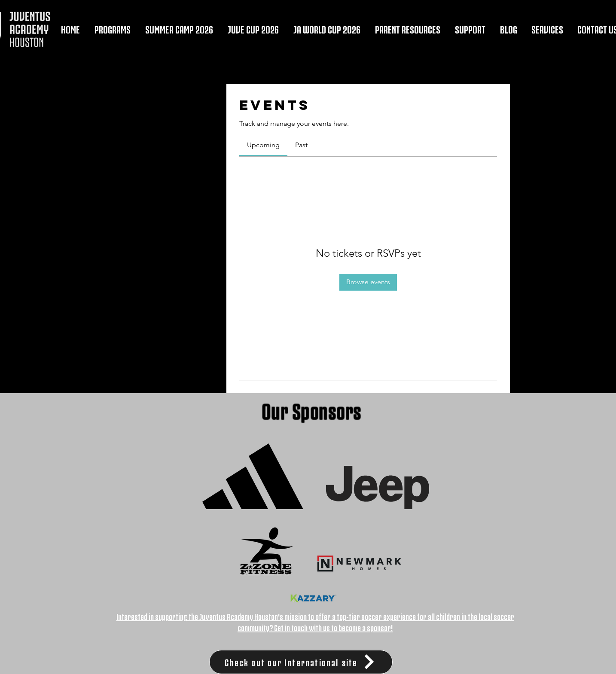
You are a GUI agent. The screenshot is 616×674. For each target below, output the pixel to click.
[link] (263, 145)
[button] (113, 29)
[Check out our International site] (301, 662)
